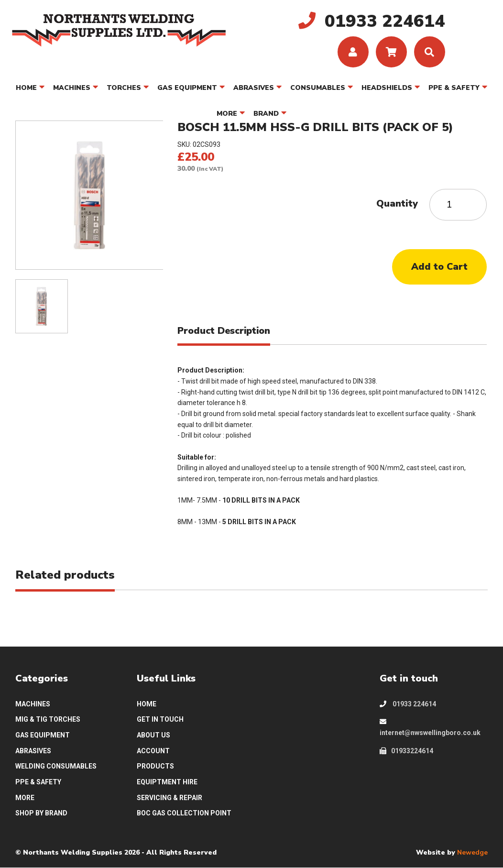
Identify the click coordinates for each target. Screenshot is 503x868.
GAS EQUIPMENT (187, 88)
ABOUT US (153, 735)
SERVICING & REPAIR (169, 798)
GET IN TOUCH (160, 720)
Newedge (472, 852)
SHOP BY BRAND (41, 813)
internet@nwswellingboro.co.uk (430, 728)
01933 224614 (408, 704)
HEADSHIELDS (387, 88)
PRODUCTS (155, 767)
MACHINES (72, 88)
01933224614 (406, 751)
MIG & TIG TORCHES (48, 720)
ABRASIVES (254, 88)
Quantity (397, 203)
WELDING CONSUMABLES (56, 767)
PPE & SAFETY (454, 88)
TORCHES (124, 88)
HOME (26, 88)
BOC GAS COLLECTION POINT (184, 813)
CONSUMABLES (318, 88)
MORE (227, 114)
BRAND (266, 114)
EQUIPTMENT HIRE (167, 782)
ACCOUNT (153, 751)
